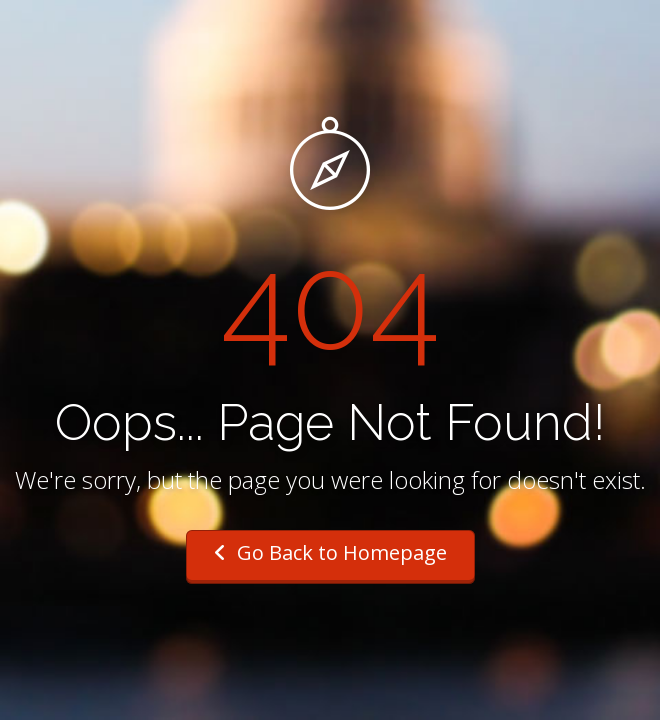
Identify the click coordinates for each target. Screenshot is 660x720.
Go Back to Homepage (330, 552)
